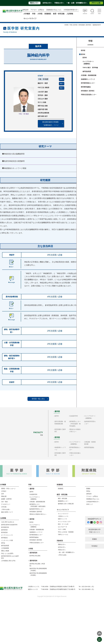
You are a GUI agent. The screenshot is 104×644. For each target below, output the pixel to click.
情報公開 (4, 496)
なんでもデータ (63, 527)
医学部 (83, 50)
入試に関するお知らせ (8, 522)
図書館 (88, 489)
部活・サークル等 (63, 524)
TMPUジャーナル (63, 535)
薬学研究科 (4, 530)
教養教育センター (63, 501)
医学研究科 (4, 532)
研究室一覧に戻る (38, 399)
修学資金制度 (87, 71)
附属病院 (48, 14)
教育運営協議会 (86, 87)
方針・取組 (4, 502)
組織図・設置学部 (6, 499)
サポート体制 (62, 529)
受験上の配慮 (5, 551)
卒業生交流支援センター (89, 95)
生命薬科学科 (74, 416)
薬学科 (57, 416)
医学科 (83, 54)
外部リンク (90, 504)
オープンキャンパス (7, 535)
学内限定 (95, 546)
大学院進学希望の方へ (71, 10)
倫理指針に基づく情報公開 (66, 504)
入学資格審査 (5, 548)
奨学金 (3, 543)
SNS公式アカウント (95, 519)
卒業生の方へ (59, 3)
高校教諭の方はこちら (93, 499)
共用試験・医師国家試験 (89, 75)
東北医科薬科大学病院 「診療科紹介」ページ (50, 124)
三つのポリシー (6, 504)
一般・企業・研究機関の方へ (77, 3)
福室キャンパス (63, 519)
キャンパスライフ (63, 514)
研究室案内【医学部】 (85, 25)
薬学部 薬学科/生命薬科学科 (9, 525)
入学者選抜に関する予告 (8, 561)
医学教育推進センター (88, 83)
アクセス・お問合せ (37, 10)
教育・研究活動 (63, 499)
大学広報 (4, 507)
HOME (66, 25)
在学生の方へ (47, 3)
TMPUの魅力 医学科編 (90, 68)
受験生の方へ (34, 3)
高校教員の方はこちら (54, 10)
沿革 (2, 494)
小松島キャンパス (63, 516)
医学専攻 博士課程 (35, 556)
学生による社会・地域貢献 (66, 532)
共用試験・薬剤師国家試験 (37, 502)
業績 (61, 79)
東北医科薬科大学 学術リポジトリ (95, 531)
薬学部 (32, 489)
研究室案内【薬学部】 (36, 512)
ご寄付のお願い (96, 3)
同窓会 (88, 491)
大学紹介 (4, 491)
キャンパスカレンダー (64, 522)
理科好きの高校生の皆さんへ (38, 514)
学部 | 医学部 (74, 25)
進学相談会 (4, 538)
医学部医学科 (5, 527)
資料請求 (25, 10)
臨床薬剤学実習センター (37, 509)
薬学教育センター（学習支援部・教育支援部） (75, 424)
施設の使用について (7, 512)
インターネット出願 (7, 540)
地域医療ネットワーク (88, 79)
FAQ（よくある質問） (8, 553)
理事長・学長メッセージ (8, 489)
